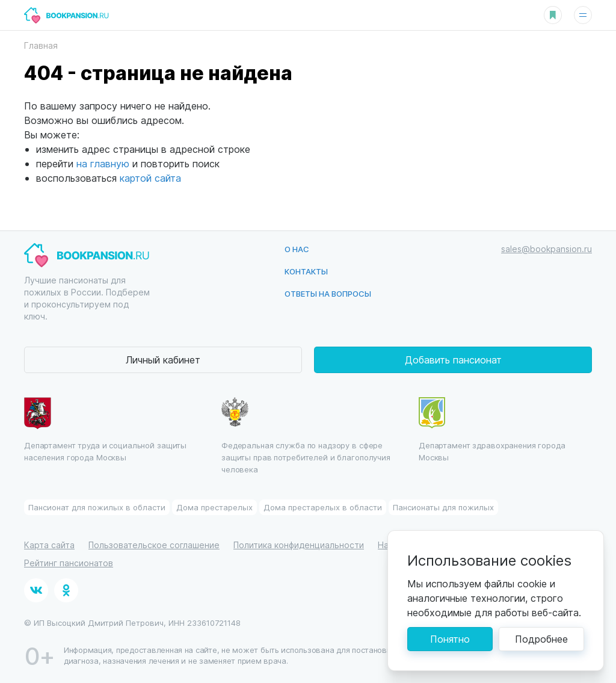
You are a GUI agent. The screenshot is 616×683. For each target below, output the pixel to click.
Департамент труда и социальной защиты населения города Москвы (105, 430)
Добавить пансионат (453, 360)
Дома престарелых (214, 507)
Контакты (306, 271)
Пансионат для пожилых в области (97, 507)
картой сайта (150, 178)
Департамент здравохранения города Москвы (492, 430)
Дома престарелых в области (323, 507)
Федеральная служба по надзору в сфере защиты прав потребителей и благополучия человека (306, 436)
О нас (297, 249)
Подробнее (541, 639)
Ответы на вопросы (328, 293)
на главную (103, 163)
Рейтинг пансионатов (69, 563)
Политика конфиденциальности (299, 545)
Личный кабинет (163, 360)
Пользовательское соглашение (154, 545)
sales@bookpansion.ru (547, 249)
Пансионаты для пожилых (443, 507)
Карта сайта (49, 545)
